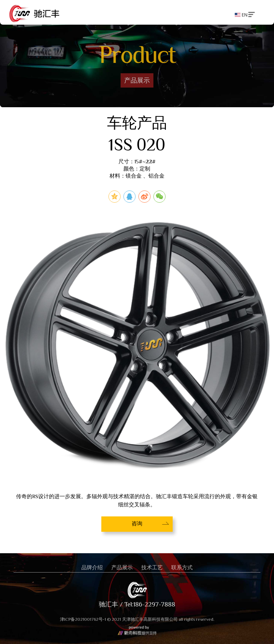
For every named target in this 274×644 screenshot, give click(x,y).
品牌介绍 (92, 568)
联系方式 (182, 568)
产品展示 (122, 568)
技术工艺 (152, 568)
